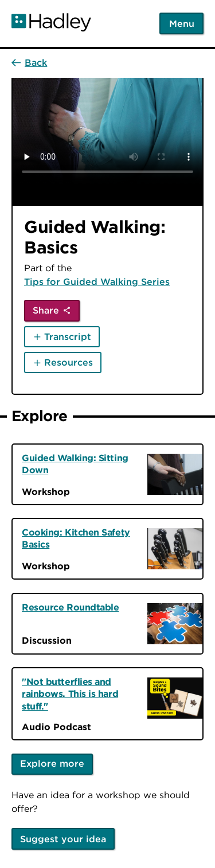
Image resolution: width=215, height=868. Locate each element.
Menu (182, 23)
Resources (69, 362)
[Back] (29, 62)
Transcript (68, 336)
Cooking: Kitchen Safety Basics (76, 538)
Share (46, 310)
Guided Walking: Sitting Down (75, 464)
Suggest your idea (63, 839)
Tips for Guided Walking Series (97, 282)
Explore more (52, 763)
